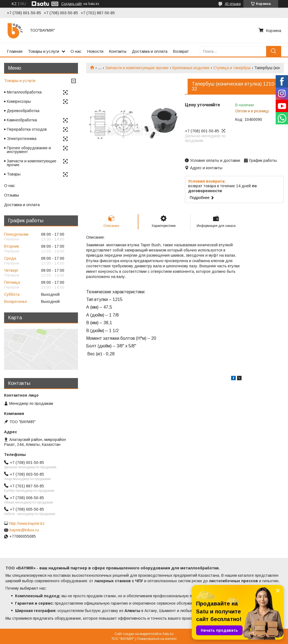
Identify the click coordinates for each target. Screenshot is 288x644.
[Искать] (274, 51)
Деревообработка (23, 111)
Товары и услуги (43, 51)
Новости (95, 51)
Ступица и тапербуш (232, 68)
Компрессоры (19, 101)
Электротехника (22, 139)
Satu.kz (168, 634)
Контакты (118, 51)
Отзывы (11, 195)
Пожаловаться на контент (157, 639)
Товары (14, 174)
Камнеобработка (22, 120)
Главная (15, 51)
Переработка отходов (27, 129)
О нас (76, 51)
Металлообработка (24, 92)
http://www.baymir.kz (27, 523)
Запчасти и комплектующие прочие (137, 68)
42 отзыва (233, 4)
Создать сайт (72, 4)
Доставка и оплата (150, 51)
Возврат (181, 51)
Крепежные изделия (191, 68)
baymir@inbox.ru (24, 530)
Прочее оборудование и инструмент (29, 150)
